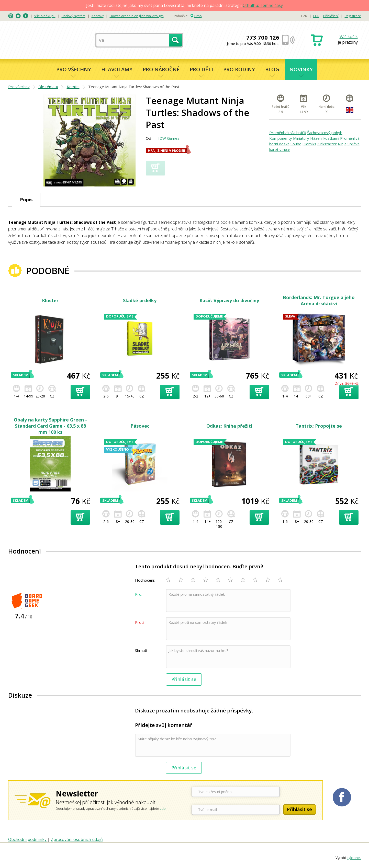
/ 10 (24, 616)
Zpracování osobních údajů (77, 839)
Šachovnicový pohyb (325, 133)
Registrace (353, 16)
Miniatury (301, 138)
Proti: (140, 622)
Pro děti (201, 69)
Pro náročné (161, 69)
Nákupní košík (333, 40)
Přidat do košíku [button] (80, 392)
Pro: (139, 594)
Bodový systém (74, 16)
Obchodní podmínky (28, 839)
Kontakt (98, 16)
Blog (272, 69)
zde (163, 808)
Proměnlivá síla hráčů (288, 133)
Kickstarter (327, 144)
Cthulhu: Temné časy (263, 5)
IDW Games (169, 138)
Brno (198, 16)
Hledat (176, 40)
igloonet (354, 858)
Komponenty (281, 138)
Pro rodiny (239, 69)
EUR (316, 16)
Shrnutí (141, 650)
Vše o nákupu (45, 16)
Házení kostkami (325, 138)
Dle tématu (48, 87)
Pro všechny (74, 69)
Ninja (342, 144)
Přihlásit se (184, 679)
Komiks (73, 87)
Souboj (297, 144)
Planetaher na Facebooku (342, 797)
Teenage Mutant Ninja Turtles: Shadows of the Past (134, 87)
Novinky (301, 69)
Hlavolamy (117, 69)
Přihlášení (331, 16)
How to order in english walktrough (137, 16)
